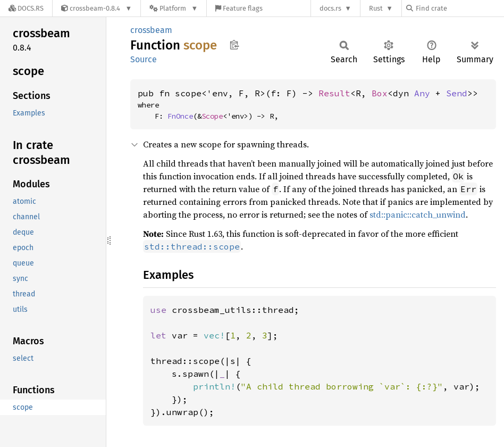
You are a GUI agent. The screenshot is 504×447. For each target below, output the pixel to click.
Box (380, 93)
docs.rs (330, 8)
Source (144, 59)
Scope (212, 116)
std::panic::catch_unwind (418, 214)
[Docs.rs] (26, 8)
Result (334, 93)
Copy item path (234, 45)
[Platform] (174, 8)
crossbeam (151, 30)
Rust (376, 8)
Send (457, 93)
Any (422, 93)
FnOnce (180, 116)
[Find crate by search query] (459, 8)
